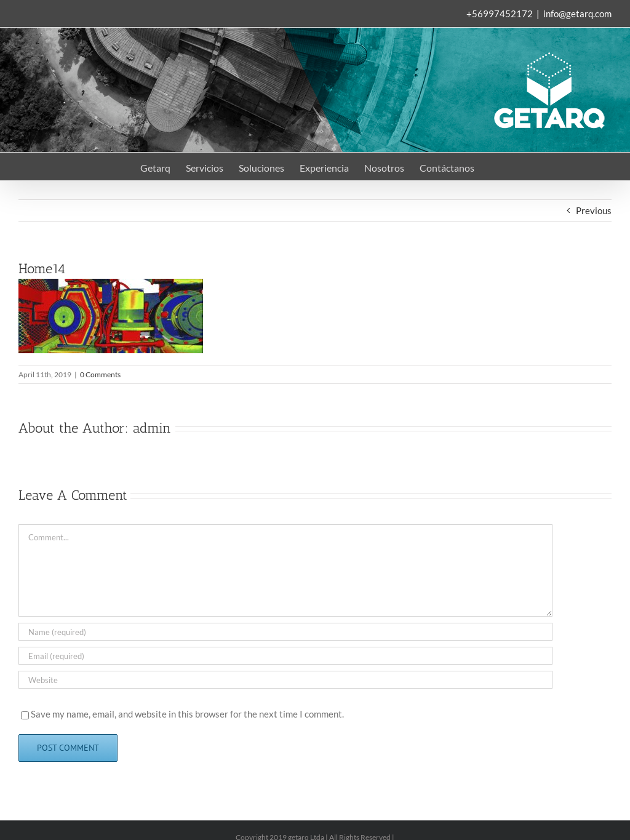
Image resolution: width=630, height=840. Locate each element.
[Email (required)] (285, 656)
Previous (594, 210)
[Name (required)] (285, 632)
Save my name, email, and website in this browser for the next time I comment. (187, 714)
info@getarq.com (577, 14)
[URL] (285, 680)
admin (152, 428)
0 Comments (100, 374)
